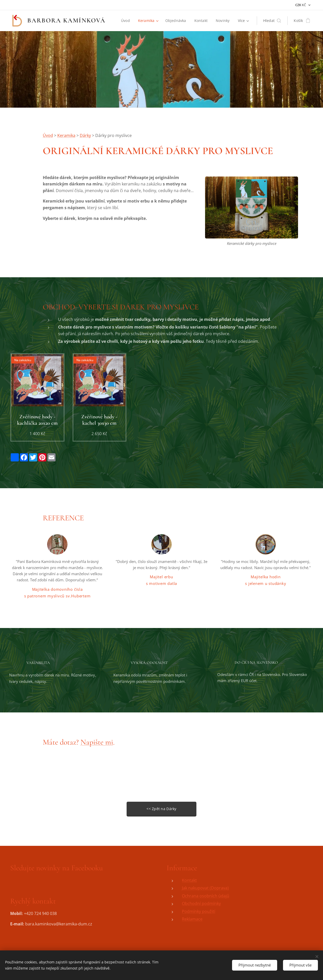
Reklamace (192, 919)
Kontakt (189, 880)
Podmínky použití (199, 911)
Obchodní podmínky (201, 903)
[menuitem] (126, 21)
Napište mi (97, 742)
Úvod (48, 135)
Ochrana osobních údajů (206, 896)
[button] (272, 21)
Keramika (66, 135)
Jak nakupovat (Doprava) (205, 888)
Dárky (85, 135)
